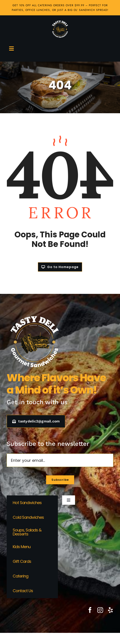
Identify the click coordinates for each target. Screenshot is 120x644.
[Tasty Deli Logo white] (60, 22)
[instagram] (100, 610)
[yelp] (110, 610)
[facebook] (90, 610)
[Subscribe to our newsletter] (60, 480)
